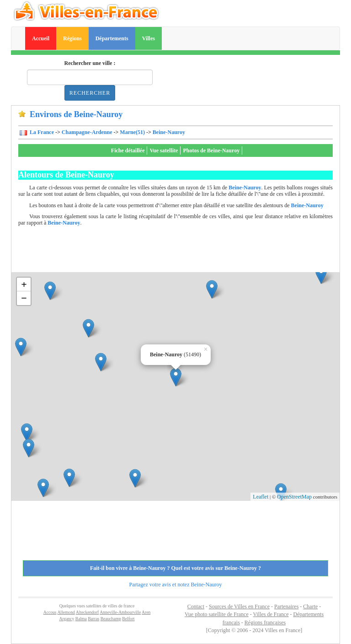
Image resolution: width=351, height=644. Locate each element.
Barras (93, 619)
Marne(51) (132, 132)
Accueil (41, 38)
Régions (72, 38)
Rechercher (90, 93)
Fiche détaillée (128, 150)
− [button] (24, 298)
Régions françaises (265, 623)
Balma (81, 619)
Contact (196, 606)
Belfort (128, 619)
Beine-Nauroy (169, 132)
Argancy (66, 619)
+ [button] (24, 284)
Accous (50, 612)
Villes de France (271, 614)
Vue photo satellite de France (217, 614)
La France (41, 132)
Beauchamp (111, 619)
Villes (149, 38)
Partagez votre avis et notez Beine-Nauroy (176, 585)
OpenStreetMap (294, 497)
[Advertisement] (185, 252)
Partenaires (286, 606)
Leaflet (261, 497)
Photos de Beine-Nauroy (211, 150)
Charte (310, 606)
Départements (112, 38)
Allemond (66, 612)
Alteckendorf (88, 612)
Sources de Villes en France (239, 606)
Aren (146, 612)
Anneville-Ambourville (120, 612)
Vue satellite (164, 150)
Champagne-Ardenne (87, 132)
